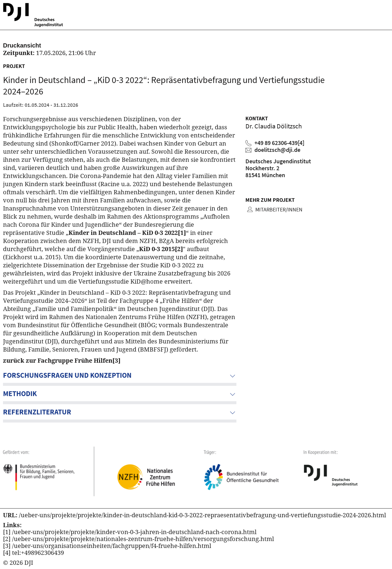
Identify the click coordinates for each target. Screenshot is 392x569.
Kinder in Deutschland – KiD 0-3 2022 (127, 233)
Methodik (20, 394)
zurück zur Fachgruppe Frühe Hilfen (62, 360)
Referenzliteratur (37, 412)
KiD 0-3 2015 (161, 249)
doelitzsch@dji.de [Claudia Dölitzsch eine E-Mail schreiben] (277, 150)
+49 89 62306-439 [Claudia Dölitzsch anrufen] (279, 143)
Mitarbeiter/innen (278, 209)
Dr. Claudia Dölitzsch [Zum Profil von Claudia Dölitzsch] (274, 126)
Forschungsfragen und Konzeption (67, 375)
